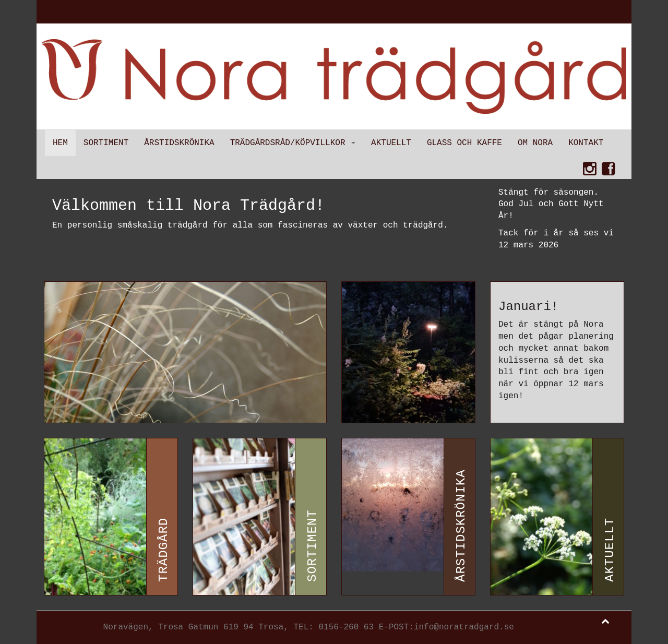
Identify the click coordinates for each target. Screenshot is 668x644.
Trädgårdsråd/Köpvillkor (293, 143)
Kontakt (586, 143)
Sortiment (106, 143)
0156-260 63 (346, 627)
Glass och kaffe (464, 143)
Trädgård (164, 549)
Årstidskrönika (179, 143)
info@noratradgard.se (464, 627)
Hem (60, 143)
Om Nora (535, 143)
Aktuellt (391, 143)
